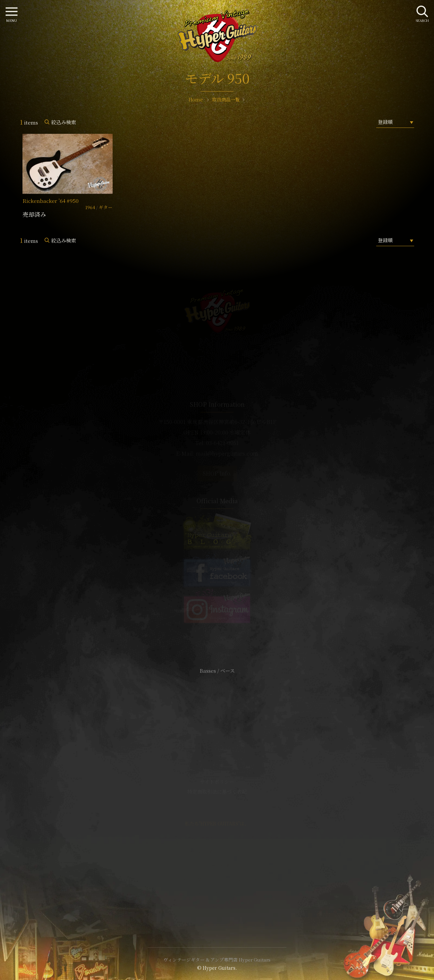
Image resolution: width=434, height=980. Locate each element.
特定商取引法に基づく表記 (217, 792)
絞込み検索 (64, 122)
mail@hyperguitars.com (227, 453)
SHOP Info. (217, 473)
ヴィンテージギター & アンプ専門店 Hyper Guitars (217, 960)
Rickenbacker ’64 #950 (51, 201)
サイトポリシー (217, 782)
